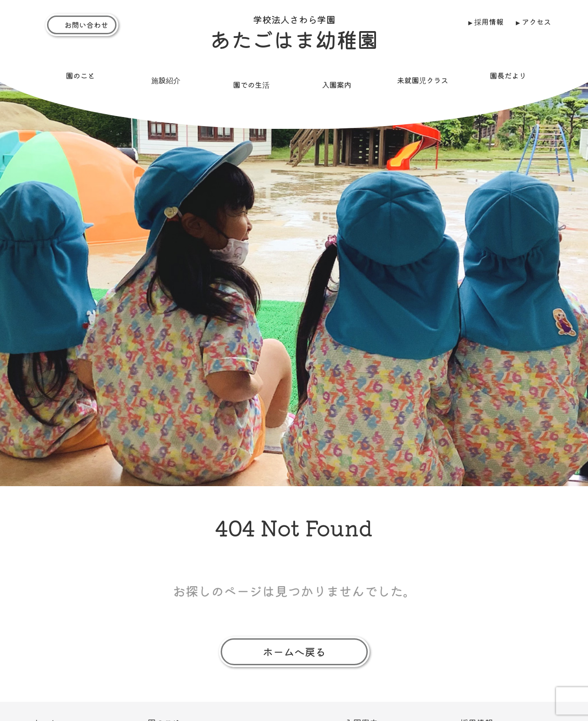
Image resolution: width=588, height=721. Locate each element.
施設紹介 (165, 75)
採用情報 (488, 21)
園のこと (80, 71)
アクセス (536, 21)
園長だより (508, 71)
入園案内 (337, 80)
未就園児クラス (422, 75)
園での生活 (251, 80)
